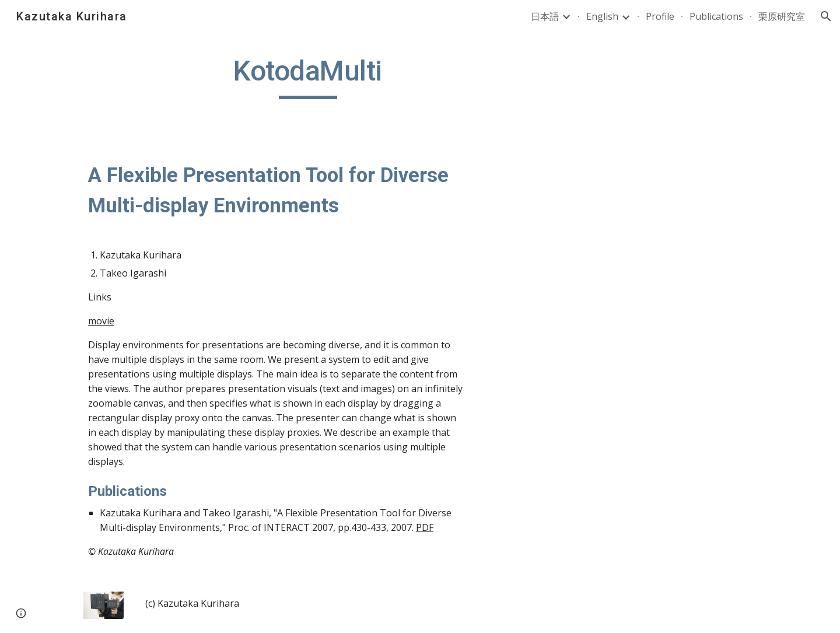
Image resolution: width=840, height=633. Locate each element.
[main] (308, 76)
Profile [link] (660, 16)
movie (101, 321)
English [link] (602, 16)
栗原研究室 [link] (782, 16)
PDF (425, 527)
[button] (826, 16)
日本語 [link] (545, 16)
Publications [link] (716, 16)
